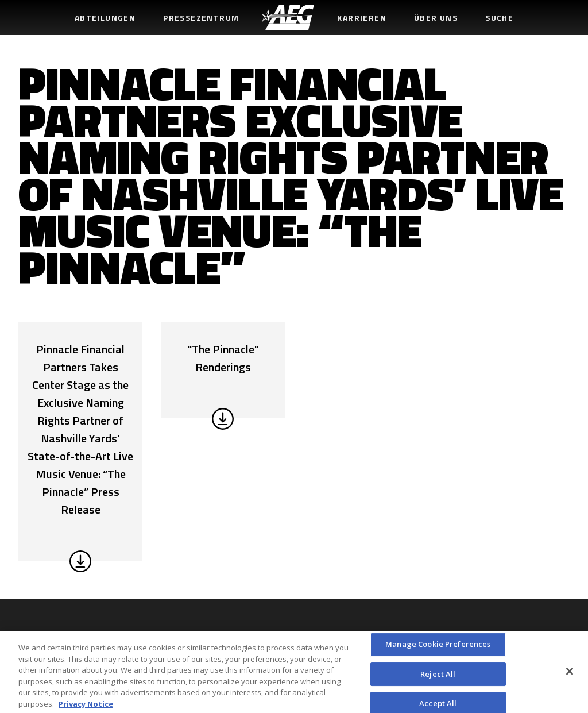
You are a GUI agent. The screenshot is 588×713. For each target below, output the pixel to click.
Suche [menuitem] (499, 18)
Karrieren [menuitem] (362, 18)
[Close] (570, 675)
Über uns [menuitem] (436, 18)
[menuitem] (288, 18)
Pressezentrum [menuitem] (201, 18)
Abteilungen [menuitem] (105, 18)
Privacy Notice (86, 707)
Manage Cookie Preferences (438, 648)
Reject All (438, 677)
